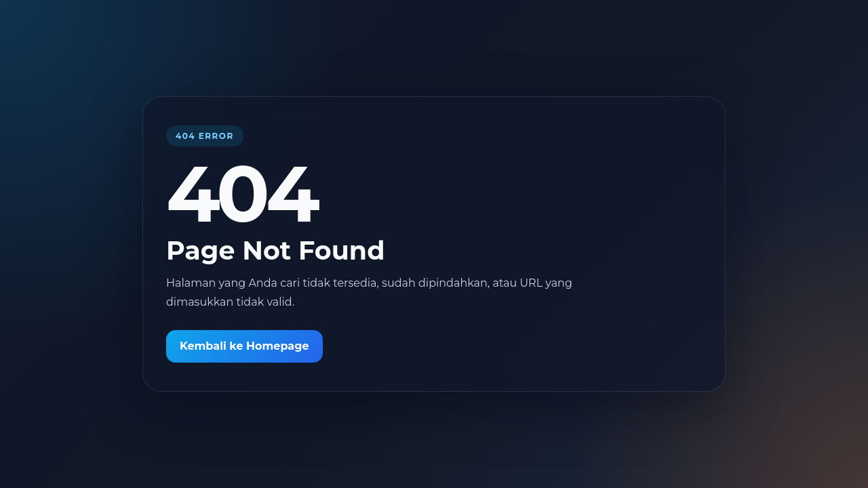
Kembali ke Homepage (244, 346)
